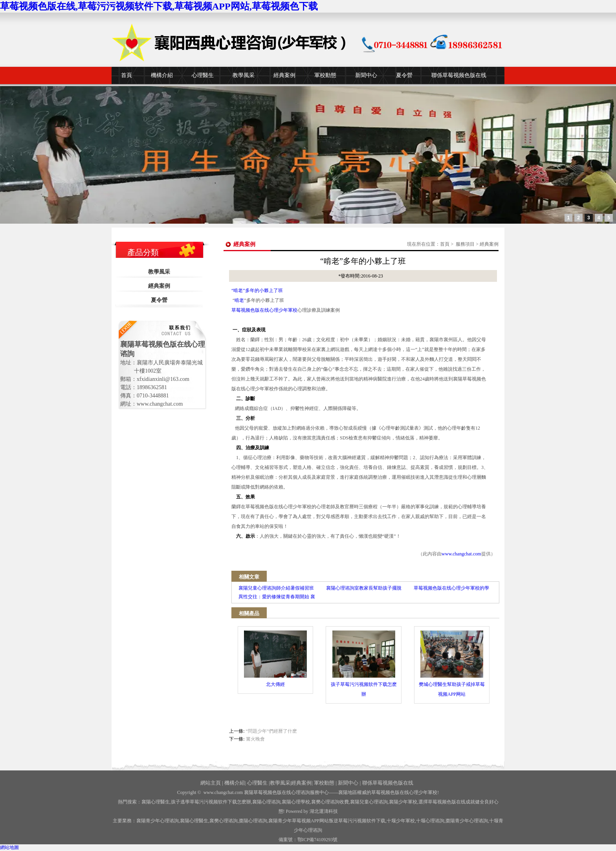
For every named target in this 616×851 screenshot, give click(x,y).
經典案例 (284, 75)
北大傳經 (275, 659)
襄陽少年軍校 (403, 802)
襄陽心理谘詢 (266, 802)
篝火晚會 (255, 739)
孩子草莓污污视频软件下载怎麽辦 (364, 664)
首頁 (126, 75)
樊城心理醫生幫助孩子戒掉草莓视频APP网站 (452, 664)
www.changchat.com (461, 554)
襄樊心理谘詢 (224, 821)
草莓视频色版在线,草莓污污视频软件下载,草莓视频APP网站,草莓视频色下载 (159, 6)
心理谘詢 (430, 821)
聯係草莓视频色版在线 (459, 75)
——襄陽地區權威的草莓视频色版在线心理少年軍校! (384, 792)
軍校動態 (325, 75)
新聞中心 (366, 75)
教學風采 (244, 75)
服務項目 (465, 244)
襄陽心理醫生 (156, 802)
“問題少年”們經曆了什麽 (272, 731)
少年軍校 (401, 821)
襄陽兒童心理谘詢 (369, 802)
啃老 (239, 300)
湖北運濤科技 (324, 811)
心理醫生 (203, 75)
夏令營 (404, 75)
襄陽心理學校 (296, 802)
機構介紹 (162, 75)
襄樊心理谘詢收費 (330, 802)
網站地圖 (9, 847)
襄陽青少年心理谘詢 (158, 821)
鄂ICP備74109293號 (318, 840)
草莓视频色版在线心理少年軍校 (264, 310)
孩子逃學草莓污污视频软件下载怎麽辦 (211, 802)
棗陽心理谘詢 (253, 821)
